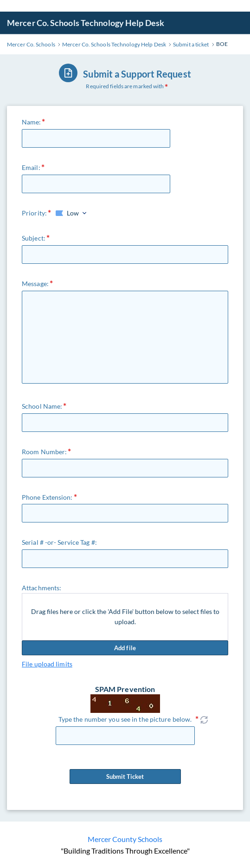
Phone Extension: (47, 497)
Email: (31, 167)
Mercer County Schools (125, 839)
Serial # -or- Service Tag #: (59, 542)
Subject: (34, 238)
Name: (32, 122)
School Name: (42, 406)
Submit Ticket (125, 777)
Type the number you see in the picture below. (125, 719)
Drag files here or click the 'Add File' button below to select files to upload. (125, 617)
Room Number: (44, 452)
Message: (35, 284)
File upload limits (47, 664)
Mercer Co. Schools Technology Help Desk (86, 23)
